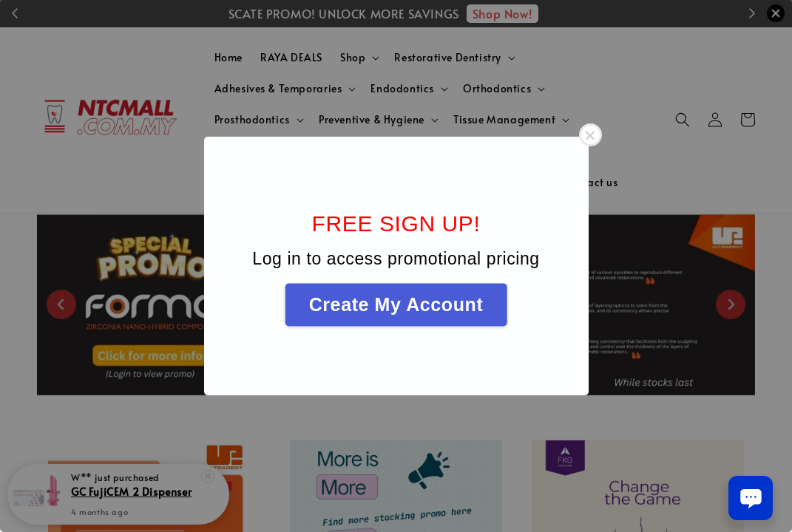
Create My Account (396, 304)
